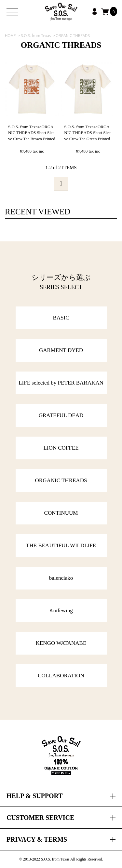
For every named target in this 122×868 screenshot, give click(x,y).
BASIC (61, 318)
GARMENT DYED (61, 350)
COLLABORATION (61, 676)
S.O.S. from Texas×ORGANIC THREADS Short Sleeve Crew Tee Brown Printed (32, 133)
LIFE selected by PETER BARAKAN (61, 383)
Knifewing (61, 610)
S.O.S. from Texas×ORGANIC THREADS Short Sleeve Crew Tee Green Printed (87, 133)
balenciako (61, 578)
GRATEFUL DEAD (61, 415)
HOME (10, 35)
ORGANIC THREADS (61, 480)
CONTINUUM (61, 513)
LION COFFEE (61, 448)
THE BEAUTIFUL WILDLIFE (61, 545)
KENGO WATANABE (61, 643)
